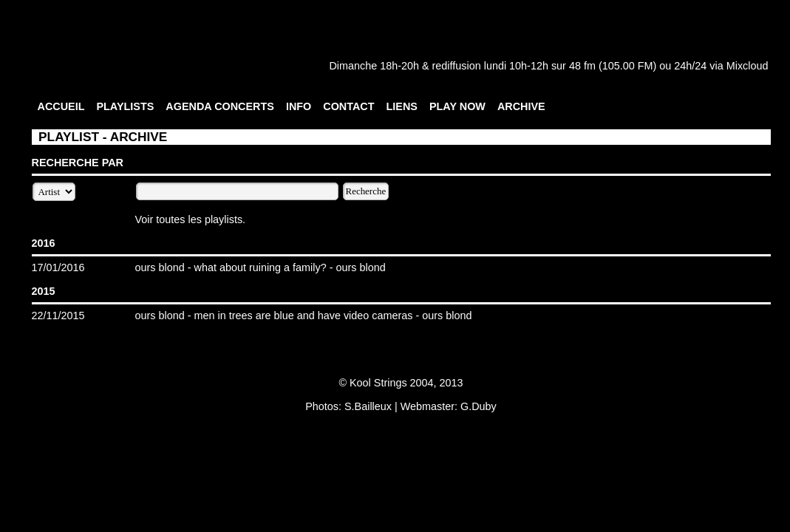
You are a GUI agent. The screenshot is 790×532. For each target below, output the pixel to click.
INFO (299, 106)
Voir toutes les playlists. (191, 219)
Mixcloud (748, 66)
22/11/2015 (58, 316)
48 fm (582, 66)
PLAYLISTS (125, 106)
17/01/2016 (58, 267)
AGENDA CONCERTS (220, 106)
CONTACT (348, 106)
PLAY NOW (457, 106)
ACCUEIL (61, 106)
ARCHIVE (521, 106)
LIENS (402, 106)
